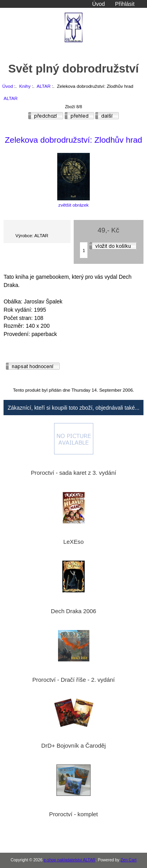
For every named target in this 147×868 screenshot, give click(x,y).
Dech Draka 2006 (73, 611)
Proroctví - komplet (73, 814)
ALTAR (44, 86)
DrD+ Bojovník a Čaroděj (73, 746)
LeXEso (74, 542)
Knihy (25, 86)
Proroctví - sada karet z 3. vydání (74, 473)
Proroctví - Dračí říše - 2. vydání (73, 680)
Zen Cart (128, 860)
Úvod (98, 4)
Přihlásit (125, 4)
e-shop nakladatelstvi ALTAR (69, 860)
